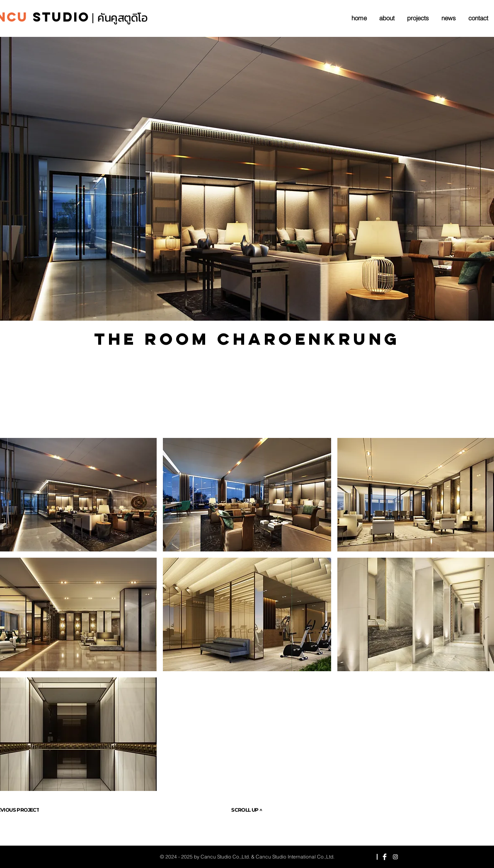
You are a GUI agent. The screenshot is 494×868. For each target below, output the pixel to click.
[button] (247, 495)
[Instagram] (395, 857)
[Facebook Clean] (385, 857)
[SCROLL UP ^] (247, 810)
